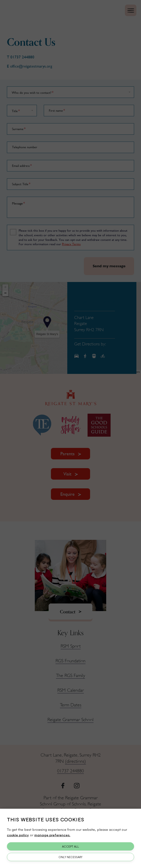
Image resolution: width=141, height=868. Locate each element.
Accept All (70, 846)
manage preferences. (52, 835)
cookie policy (18, 835)
